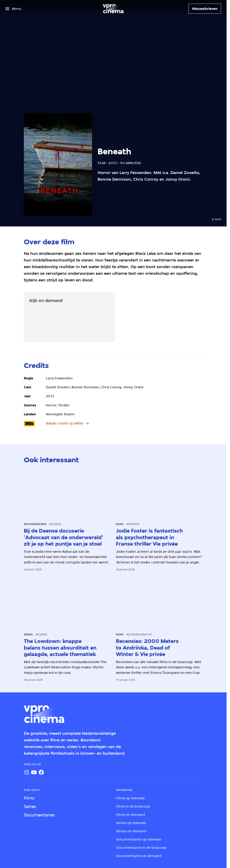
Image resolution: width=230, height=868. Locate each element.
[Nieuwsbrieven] (205, 9)
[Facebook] (41, 772)
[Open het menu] (13, 9)
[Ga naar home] (113, 9)
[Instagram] (27, 772)
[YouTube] (34, 772)
